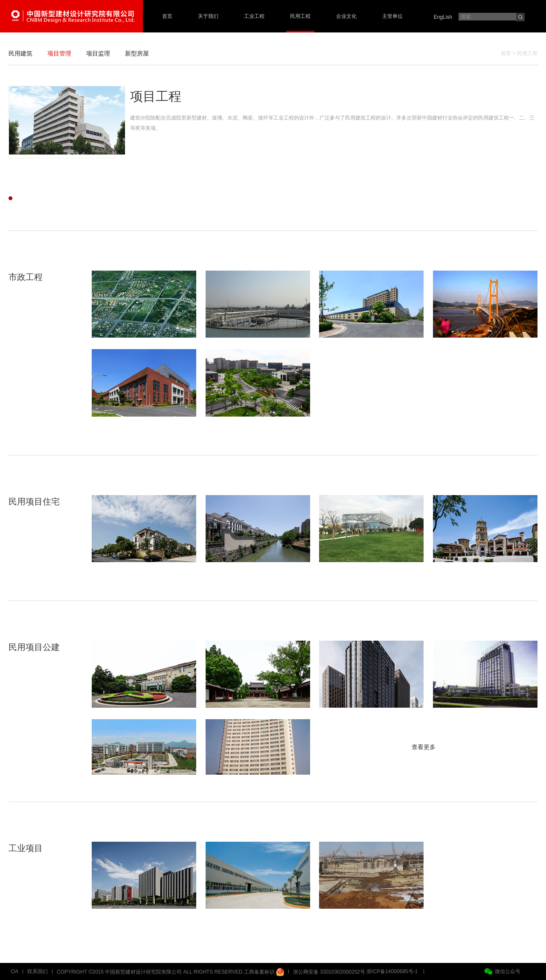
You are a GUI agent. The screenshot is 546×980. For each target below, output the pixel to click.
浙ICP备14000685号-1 (392, 971)
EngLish (443, 17)
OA (15, 971)
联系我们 (38, 971)
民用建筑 (20, 53)
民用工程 (300, 16)
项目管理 (59, 53)
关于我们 (208, 16)
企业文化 (346, 16)
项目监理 (98, 53)
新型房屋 (137, 53)
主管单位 (392, 16)
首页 (167, 16)
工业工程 (254, 16)
